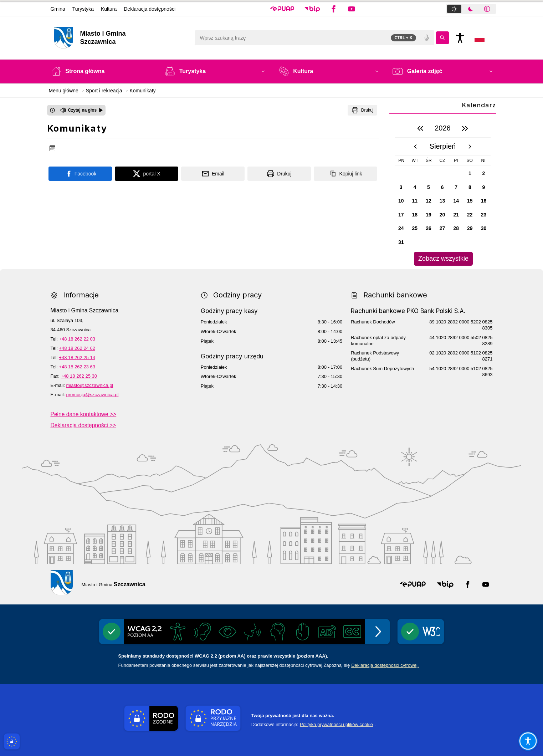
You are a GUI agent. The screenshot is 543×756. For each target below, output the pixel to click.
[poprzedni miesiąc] (415, 147)
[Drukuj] (362, 110)
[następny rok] (465, 128)
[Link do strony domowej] (121, 38)
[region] (443, 192)
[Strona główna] (101, 71)
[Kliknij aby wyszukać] (442, 38)
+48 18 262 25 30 (79, 376)
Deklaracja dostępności (150, 9)
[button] (282, 9)
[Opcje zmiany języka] (480, 38)
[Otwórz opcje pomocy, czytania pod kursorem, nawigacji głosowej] (528, 741)
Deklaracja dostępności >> (83, 425)
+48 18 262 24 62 (77, 348)
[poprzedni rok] (420, 128)
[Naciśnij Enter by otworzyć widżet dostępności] (460, 38)
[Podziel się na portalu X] (147, 174)
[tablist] (471, 9)
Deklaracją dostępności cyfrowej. (385, 665)
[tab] (454, 9)
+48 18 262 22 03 (77, 339)
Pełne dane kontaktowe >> (84, 414)
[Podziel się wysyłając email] (213, 174)
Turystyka (83, 9)
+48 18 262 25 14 (77, 357)
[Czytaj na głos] (82, 110)
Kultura (109, 9)
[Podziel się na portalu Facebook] (80, 174)
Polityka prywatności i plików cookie (336, 724)
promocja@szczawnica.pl (93, 395)
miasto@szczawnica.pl (90, 385)
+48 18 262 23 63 (77, 367)
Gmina (58, 9)
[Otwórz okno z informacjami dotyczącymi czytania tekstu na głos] (52, 110)
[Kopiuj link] (345, 174)
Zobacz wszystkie (443, 259)
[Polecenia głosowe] (427, 38)
